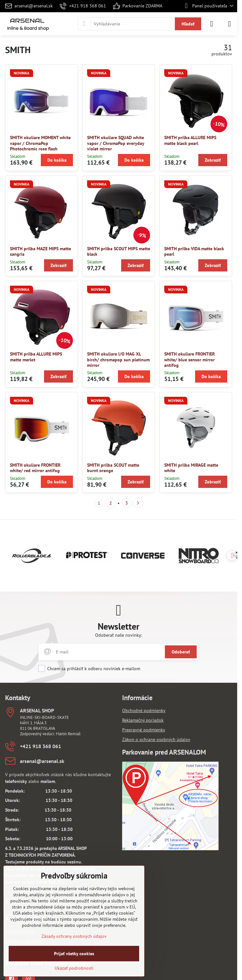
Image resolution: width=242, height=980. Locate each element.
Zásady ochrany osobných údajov (74, 936)
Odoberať (181, 652)
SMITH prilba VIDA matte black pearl (194, 252)
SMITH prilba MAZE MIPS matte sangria (40, 252)
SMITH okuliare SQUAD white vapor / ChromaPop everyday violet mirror (116, 143)
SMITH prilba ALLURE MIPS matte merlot (36, 357)
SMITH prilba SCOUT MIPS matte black (119, 252)
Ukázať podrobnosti (74, 968)
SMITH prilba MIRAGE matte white (191, 468)
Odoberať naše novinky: (119, 635)
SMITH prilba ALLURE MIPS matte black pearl (190, 140)
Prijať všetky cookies (74, 954)
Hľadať (188, 24)
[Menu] (229, 24)
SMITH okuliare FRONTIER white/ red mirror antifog (35, 468)
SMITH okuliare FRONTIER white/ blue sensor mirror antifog (189, 360)
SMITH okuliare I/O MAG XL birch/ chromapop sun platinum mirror (118, 360)
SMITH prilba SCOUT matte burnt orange (113, 468)
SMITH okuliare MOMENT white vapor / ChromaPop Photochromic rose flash (40, 143)
